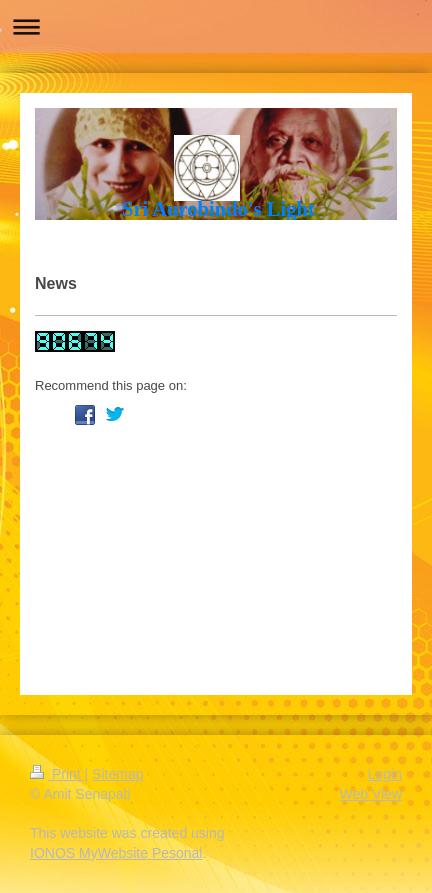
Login (385, 774)
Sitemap (117, 774)
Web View (370, 794)
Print (57, 774)
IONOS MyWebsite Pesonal (116, 853)
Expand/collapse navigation (216, 26)
